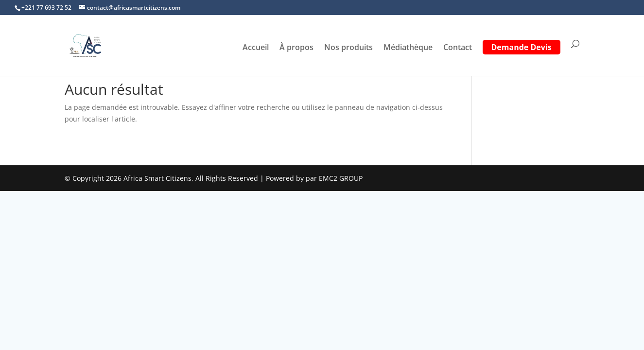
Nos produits (348, 48)
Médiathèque (408, 48)
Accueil (256, 48)
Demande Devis (522, 48)
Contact (458, 48)
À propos (296, 48)
